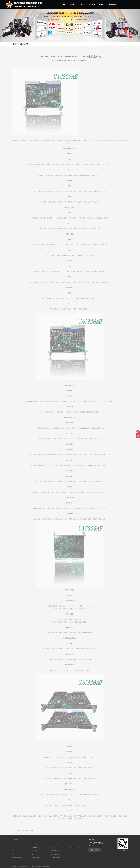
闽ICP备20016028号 (48, 866)
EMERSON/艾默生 (35, 844)
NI (12, 854)
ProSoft (32, 854)
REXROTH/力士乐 (74, 847)
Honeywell (72, 851)
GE (13, 847)
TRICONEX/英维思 (56, 851)
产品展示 (20, 44)
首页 (14, 44)
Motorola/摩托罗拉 (56, 858)
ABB (26, 44)
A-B (13, 851)
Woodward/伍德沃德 (35, 847)
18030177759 (96, 843)
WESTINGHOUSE (16, 858)
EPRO (53, 847)
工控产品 (15, 840)
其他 (71, 844)
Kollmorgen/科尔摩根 (36, 851)
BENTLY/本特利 (55, 844)
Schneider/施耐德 (55, 854)
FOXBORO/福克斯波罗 (36, 858)
